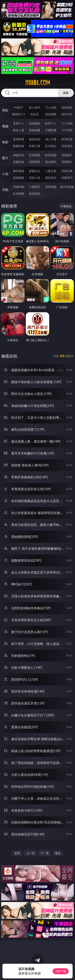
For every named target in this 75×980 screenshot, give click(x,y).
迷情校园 (19, 178)
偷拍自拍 (35, 139)
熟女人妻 (19, 130)
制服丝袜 (19, 146)
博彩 (5, 110)
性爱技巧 (67, 178)
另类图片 (67, 162)
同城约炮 (19, 187)
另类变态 (67, 146)
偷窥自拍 (19, 155)
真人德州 (35, 107)
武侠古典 (67, 171)
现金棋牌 (51, 114)
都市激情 (19, 171)
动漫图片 (67, 155)
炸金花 (35, 114)
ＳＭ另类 (67, 130)
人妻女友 (51, 171)
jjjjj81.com (38, 83)
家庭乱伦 (35, 171)
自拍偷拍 (35, 123)
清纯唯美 (35, 162)
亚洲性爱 (19, 139)
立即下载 (61, 971)
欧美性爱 (67, 139)
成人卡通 (51, 139)
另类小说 (35, 178)
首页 (17, 853)
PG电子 (18, 107)
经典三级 (35, 146)
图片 (5, 158)
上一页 (31, 853)
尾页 (58, 853)
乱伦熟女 (51, 146)
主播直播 (51, 130)
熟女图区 (51, 162)
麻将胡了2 (19, 114)
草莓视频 (51, 187)
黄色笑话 (51, 178)
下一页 (45, 853)
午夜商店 (35, 187)
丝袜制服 (35, 130)
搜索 (66, 93)
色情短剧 (35, 194)
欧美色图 (51, 155)
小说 (5, 174)
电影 (5, 142)
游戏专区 (67, 107)
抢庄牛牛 (67, 114)
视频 (5, 126)
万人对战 (51, 107)
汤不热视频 (67, 187)
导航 (5, 190)
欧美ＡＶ (51, 123)
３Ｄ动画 (67, 123)
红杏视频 (19, 194)
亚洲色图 (35, 155)
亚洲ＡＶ (19, 123)
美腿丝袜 (19, 162)
